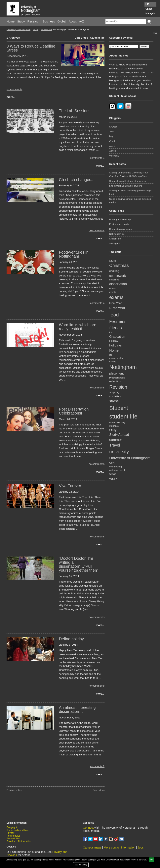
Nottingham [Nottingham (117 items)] (123, 367)
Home (11, 21)
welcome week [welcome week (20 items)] (117, 470)
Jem (111, 131)
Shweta (113, 127)
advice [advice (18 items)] (113, 261)
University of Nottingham (19, 29)
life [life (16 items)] (111, 355)
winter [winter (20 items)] (113, 474)
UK (147, 4)
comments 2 (97, 766)
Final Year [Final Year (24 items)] (115, 303)
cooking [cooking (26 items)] (114, 271)
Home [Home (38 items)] (114, 350)
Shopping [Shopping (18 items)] (114, 392)
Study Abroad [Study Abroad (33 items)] (119, 435)
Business (49, 21)
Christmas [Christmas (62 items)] (119, 265)
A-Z (81, 21)
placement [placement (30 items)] (117, 373)
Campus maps (92, 848)
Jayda (112, 146)
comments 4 (97, 303)
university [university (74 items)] (119, 452)
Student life (46, 29)
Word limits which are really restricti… (78, 327)
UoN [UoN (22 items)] (112, 463)
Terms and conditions (18, 830)
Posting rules (13, 836)
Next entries (99, 790)
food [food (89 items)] (114, 315)
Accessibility (13, 839)
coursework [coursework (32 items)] (118, 276)
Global (62, 21)
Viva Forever (70, 486)
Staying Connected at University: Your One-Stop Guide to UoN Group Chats (129, 174)
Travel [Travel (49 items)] (115, 445)
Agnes (113, 151)
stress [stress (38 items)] (114, 401)
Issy (111, 136)
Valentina (114, 156)
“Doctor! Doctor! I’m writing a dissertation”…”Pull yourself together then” (79, 564)
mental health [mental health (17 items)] (116, 358)
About (73, 21)
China (149, 9)
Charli (112, 141)
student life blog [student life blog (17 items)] (117, 422)
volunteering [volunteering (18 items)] (116, 467)
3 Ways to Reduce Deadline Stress (31, 48)
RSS (155, 33)
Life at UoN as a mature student (125, 186)
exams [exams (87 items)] (116, 297)
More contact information (119, 848)
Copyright (12, 827)
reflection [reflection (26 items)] (115, 381)
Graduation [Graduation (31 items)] (117, 337)
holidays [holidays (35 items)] (116, 345)
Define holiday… (73, 639)
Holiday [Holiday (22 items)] (114, 341)
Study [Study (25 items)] (113, 430)
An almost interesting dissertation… (77, 709)
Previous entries (14, 790)
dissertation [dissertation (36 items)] (118, 284)
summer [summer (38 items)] (116, 440)
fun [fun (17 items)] (111, 332)
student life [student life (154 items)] (123, 416)
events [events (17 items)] (113, 292)
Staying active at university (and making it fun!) (130, 192)
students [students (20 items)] (114, 426)
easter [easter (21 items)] (113, 289)
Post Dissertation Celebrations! (74, 411)
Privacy (10, 833)
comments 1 (97, 158)
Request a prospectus (120, 229)
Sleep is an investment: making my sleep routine (130, 201)
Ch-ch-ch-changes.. (76, 180)
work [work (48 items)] (113, 479)
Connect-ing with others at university (128, 181)
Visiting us (114, 243)
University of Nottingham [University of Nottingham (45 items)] (130, 458)
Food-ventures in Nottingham (74, 254)
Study (21, 21)
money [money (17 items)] (113, 361)
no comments (14, 89)
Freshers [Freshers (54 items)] (117, 321)
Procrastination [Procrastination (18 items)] (117, 378)
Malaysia (150, 14)
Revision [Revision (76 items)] (118, 387)
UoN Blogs (81, 38)
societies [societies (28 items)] (115, 396)
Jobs (140, 848)
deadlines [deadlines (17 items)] (114, 280)
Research (34, 21)
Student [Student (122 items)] (119, 408)
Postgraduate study (119, 224)
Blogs (36, 29)
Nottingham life (117, 234)
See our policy (81, 865)
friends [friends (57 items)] (116, 328)
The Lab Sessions (75, 111)
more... (11, 97)
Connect (88, 828)
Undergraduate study (120, 219)
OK (152, 860)
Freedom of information (19, 841)
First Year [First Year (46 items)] (117, 308)
